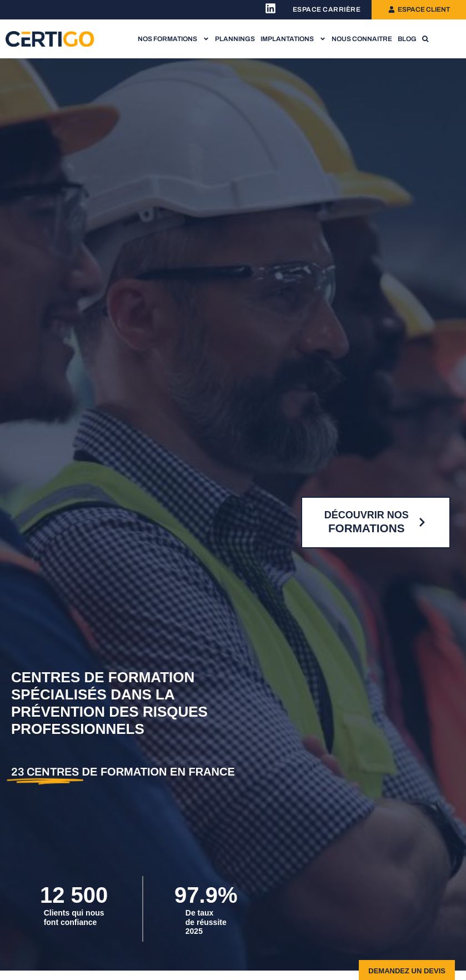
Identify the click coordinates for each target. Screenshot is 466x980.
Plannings (235, 39)
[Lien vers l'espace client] (419, 9)
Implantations (293, 39)
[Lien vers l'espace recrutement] (327, 10)
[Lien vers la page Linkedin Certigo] (270, 8)
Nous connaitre (362, 39)
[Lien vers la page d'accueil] (50, 39)
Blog (407, 39)
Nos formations (174, 39)
